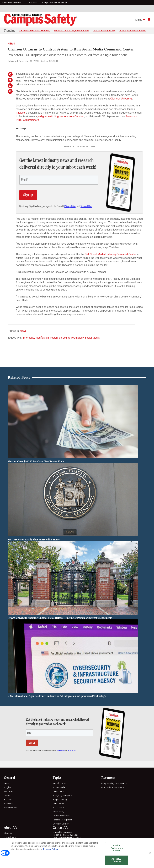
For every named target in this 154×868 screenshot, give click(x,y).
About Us (8, 812)
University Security (61, 803)
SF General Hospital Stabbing (35, 31)
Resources (8, 770)
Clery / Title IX (58, 770)
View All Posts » (59, 762)
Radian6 (20, 113)
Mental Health (59, 783)
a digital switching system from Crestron (61, 116)
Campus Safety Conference (54, 3)
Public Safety (58, 787)
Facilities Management (62, 799)
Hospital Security (60, 778)
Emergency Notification (36, 316)
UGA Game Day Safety (104, 31)
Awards (7, 774)
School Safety (58, 791)
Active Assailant (60, 766)
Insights (8, 766)
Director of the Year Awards (113, 766)
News (11, 44)
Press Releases (10, 787)
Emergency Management (63, 774)
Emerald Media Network (13, 3)
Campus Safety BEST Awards (114, 762)
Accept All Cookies (117, 860)
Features (55, 316)
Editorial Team (10, 816)
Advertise (33, 3)
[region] (77, 853)
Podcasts (8, 778)
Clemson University (121, 99)
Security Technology (72, 316)
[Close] (150, 853)
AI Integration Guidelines (133, 31)
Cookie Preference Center (117, 848)
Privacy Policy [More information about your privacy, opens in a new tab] (51, 849)
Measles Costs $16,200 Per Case (71, 31)
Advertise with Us (11, 820)
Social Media (92, 316)
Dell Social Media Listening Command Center (110, 233)
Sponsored (8, 783)
